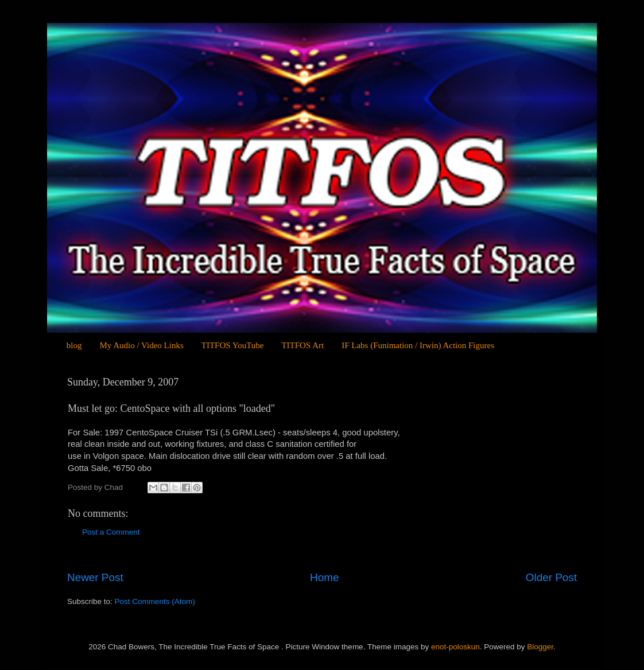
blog (74, 345)
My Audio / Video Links (141, 345)
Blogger (540, 647)
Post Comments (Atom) (155, 601)
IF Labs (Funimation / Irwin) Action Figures (418, 345)
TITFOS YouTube (233, 345)
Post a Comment (111, 532)
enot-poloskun (455, 647)
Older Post (551, 577)
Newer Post (95, 577)
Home (324, 577)
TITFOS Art (302, 345)
